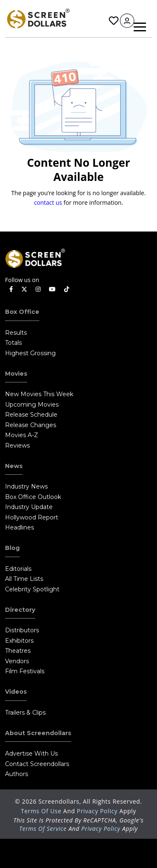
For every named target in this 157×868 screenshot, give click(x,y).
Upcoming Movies (32, 405)
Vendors (17, 661)
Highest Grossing (30, 353)
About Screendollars (38, 733)
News (14, 466)
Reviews (17, 445)
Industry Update (29, 507)
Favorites (114, 21)
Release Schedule (31, 415)
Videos (16, 692)
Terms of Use (42, 811)
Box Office (22, 312)
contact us (48, 202)
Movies (16, 374)
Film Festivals (25, 671)
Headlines (19, 527)
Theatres (18, 651)
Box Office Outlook (33, 497)
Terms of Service (43, 829)
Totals (13, 343)
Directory (20, 610)
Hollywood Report (32, 517)
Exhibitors (19, 641)
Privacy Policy (98, 811)
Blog (12, 548)
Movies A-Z (22, 435)
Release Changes (31, 425)
